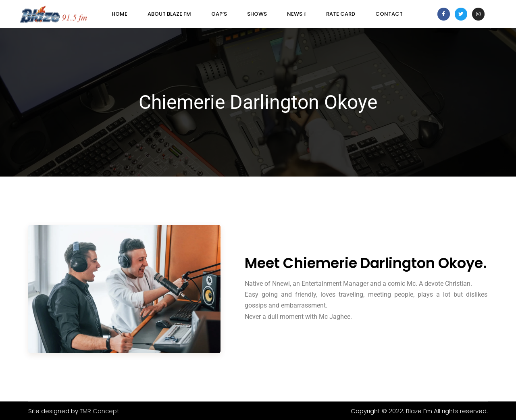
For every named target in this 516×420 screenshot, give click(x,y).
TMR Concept (100, 411)
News (297, 14)
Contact (389, 14)
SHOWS (257, 14)
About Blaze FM (169, 14)
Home (120, 14)
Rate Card (341, 14)
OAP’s (219, 14)
